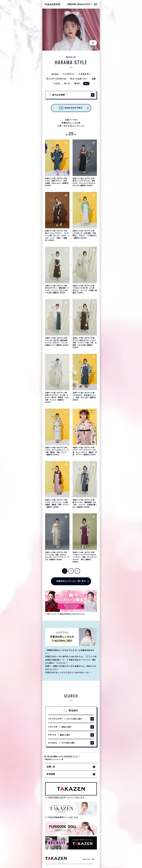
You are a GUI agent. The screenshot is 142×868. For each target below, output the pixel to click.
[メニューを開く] (95, 4)
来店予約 (72, 4)
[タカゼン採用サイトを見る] (71, 843)
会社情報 (51, 774)
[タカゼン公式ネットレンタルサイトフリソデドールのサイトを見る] (71, 828)
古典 (94, 79)
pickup (55, 74)
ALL (86, 84)
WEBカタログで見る (71, 108)
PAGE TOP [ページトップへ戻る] (86, 859)
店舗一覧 (51, 767)
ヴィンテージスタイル (56, 79)
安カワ (77, 84)
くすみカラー (85, 74)
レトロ (57, 84)
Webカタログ (84, 4)
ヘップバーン (68, 74)
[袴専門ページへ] (56, 858)
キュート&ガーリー (79, 79)
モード (67, 84)
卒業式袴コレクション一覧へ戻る (71, 581)
